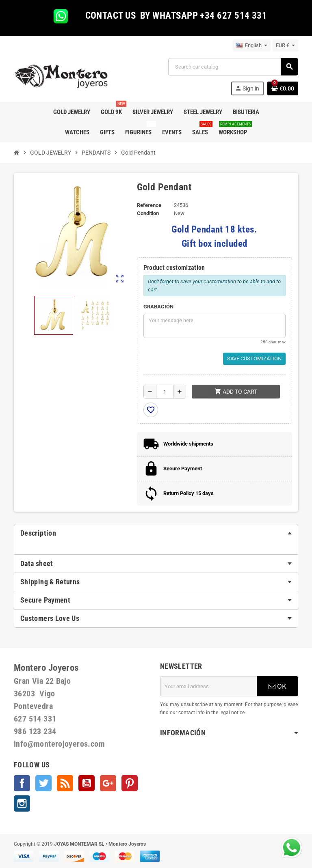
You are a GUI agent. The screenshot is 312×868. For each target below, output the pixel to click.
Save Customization (254, 359)
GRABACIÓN (158, 307)
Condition (148, 213)
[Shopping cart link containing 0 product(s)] (283, 88)
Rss (65, 783)
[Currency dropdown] (285, 45)
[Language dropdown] (252, 45)
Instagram (22, 803)
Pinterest (130, 783)
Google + (108, 783)
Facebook (22, 783)
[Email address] (208, 686)
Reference (149, 205)
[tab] (156, 533)
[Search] (233, 67)
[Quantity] (165, 392)
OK (277, 686)
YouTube (87, 783)
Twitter (43, 783)
